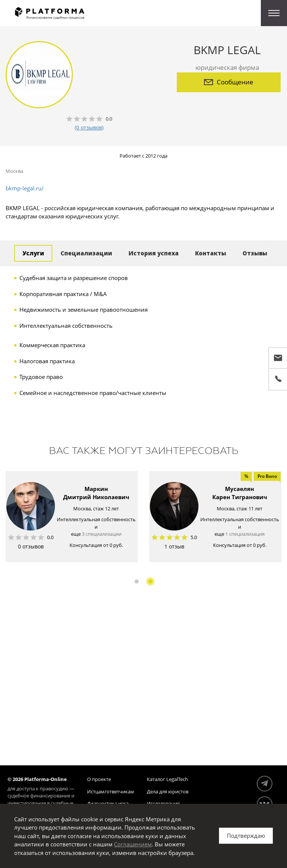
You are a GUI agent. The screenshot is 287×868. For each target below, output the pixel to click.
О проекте (99, 779)
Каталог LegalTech (167, 779)
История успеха (154, 253)
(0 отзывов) (89, 127)
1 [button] (137, 581)
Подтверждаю (246, 836)
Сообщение (229, 82)
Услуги (33, 253)
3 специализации (102, 534)
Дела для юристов (168, 791)
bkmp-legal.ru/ (25, 188)
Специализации (86, 253)
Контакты (211, 253)
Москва (14, 171)
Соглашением (133, 844)
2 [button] (150, 581)
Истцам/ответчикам (111, 791)
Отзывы (255, 253)
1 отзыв (174, 546)
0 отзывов (31, 546)
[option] (72, 517)
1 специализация (245, 534)
